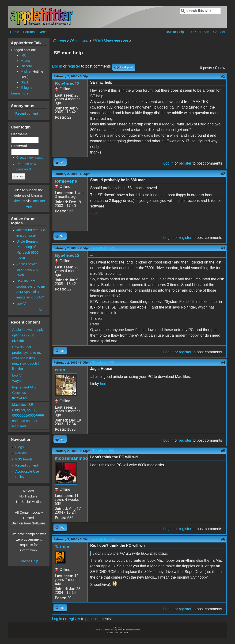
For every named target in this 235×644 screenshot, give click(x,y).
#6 (223, 539)
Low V (21, 304)
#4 (223, 363)
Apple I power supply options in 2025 (29, 269)
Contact (219, 32)
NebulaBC (20, 426)
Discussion (79, 41)
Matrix (25, 61)
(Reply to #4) (103, 451)
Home (15, 32)
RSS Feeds (24, 459)
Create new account (31, 158)
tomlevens (66, 181)
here (155, 201)
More (43, 310)
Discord (26, 66)
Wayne (17, 381)
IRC (24, 55)
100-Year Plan (199, 32)
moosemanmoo (71, 458)
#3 (223, 248)
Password (20, 146)
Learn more (20, 93)
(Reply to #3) (103, 363)
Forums (29, 32)
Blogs (19, 447)
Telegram (28, 88)
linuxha (18, 369)
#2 (223, 174)
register (74, 66)
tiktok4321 (20, 398)
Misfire (26, 72)
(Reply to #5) (103, 539)
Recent (44, 32)
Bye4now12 (67, 84)
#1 (223, 76)
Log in (57, 66)
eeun (60, 370)
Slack (25, 82)
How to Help (29, 561)
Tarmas (63, 547)
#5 (223, 451)
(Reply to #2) (103, 248)
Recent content (27, 113)
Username (21, 134)
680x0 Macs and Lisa (110, 41)
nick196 (18, 341)
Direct (17, 201)
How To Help (174, 32)
